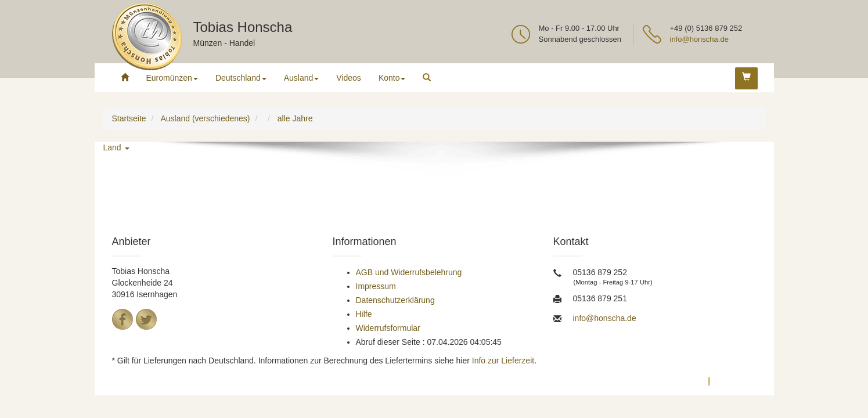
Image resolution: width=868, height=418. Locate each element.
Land (116, 147)
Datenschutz (678, 381)
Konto (392, 78)
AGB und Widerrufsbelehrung (409, 272)
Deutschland (241, 78)
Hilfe (364, 314)
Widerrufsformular (388, 328)
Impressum (376, 286)
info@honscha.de (699, 39)
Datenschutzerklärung (395, 300)
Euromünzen (172, 78)
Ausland (302, 78)
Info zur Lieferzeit (503, 361)
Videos (349, 78)
